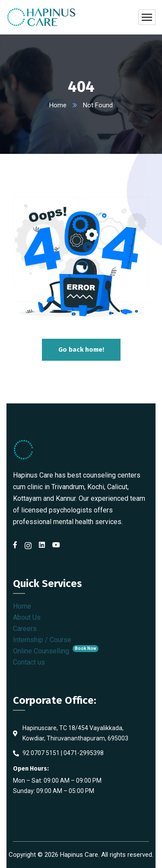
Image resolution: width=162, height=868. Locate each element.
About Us (27, 617)
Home (58, 105)
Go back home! (81, 350)
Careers (25, 629)
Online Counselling (56, 651)
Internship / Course (42, 640)
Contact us (29, 662)
